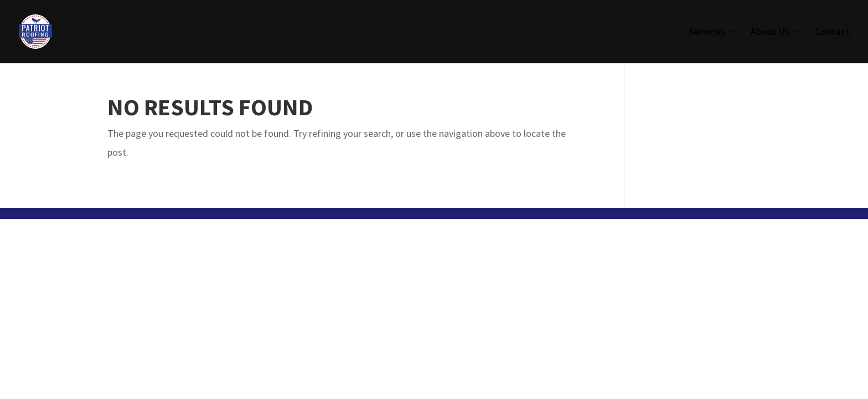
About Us (770, 33)
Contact (833, 33)
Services (707, 33)
